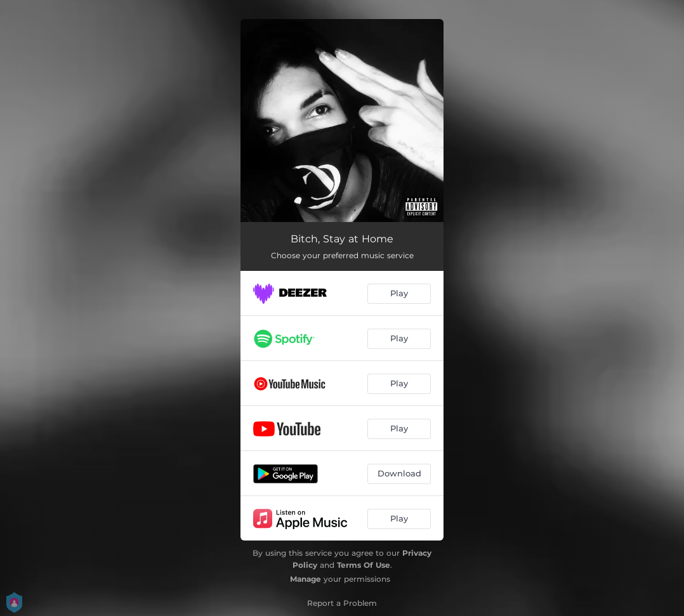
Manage (306, 579)
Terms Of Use (364, 565)
